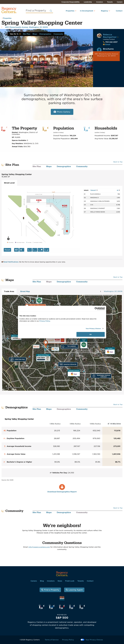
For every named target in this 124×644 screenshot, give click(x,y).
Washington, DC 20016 (113, 291)
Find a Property (52, 590)
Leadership (88, 2)
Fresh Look (70, 581)
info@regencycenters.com (39, 547)
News (60, 581)
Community (58, 34)
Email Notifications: (10, 262)
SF (118, 190)
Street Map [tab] (25, 291)
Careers (120, 2)
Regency (105, 11)
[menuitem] (67, 12)
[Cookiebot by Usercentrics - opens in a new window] (96, 309)
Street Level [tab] (9, 183)
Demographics (45, 34)
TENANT (94, 190)
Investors (99, 2)
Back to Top (118, 162)
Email (108, 44)
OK (91, 334)
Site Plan (27, 34)
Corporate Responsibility (71, 2)
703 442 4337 (110, 42)
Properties (70, 11)
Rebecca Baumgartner (110, 36)
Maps (35, 34)
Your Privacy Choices (93, 329)
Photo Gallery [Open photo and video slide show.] (64, 112)
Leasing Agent (76, 590)
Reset (7, 250)
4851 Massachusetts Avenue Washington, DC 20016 (106, 55)
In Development (87, 11)
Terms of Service (52, 640)
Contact (119, 11)
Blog (42, 581)
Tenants (110, 2)
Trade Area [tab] (9, 291)
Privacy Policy (68, 640)
